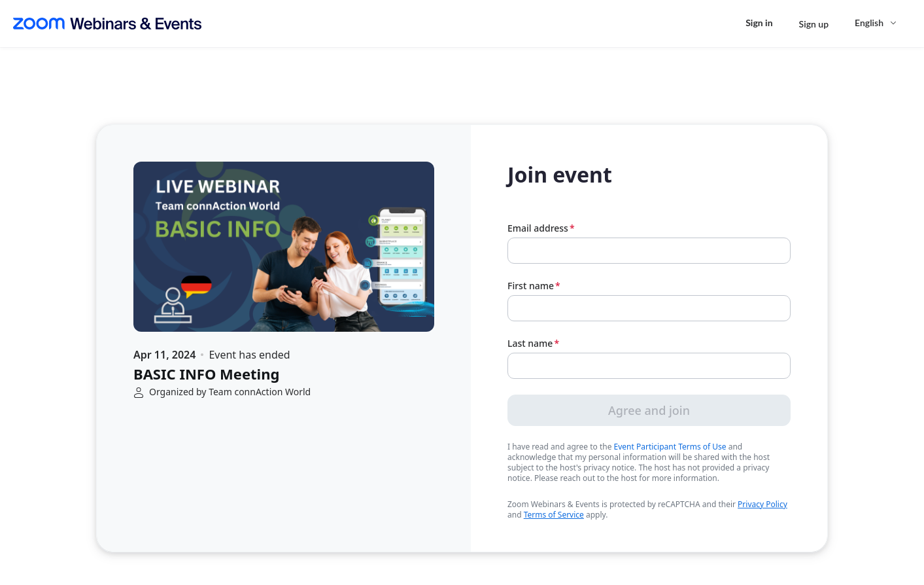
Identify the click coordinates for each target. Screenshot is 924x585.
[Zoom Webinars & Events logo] (107, 24)
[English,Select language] (876, 23)
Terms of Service (554, 515)
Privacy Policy (762, 504)
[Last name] (649, 366)
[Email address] (649, 251)
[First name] (649, 308)
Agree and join (649, 410)
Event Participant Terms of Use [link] (670, 447)
